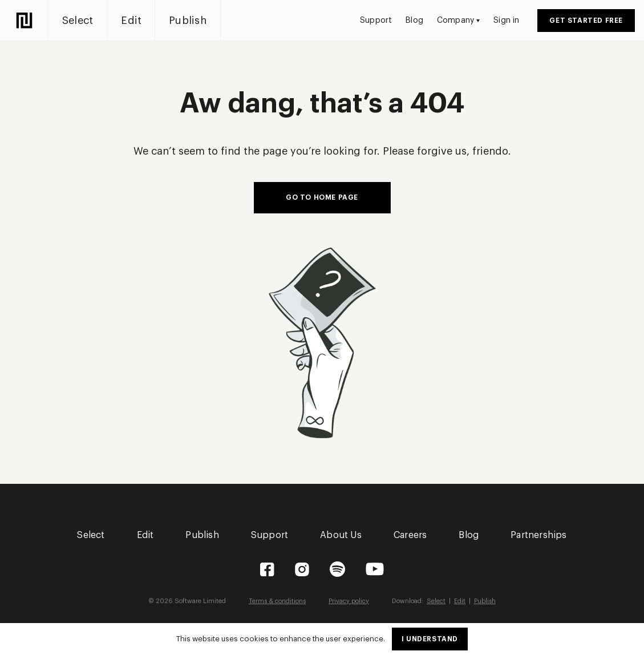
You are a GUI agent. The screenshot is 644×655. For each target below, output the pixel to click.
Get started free (586, 21)
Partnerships (538, 535)
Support (376, 21)
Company (458, 21)
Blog (414, 21)
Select (78, 21)
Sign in (506, 21)
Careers (410, 535)
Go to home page (322, 197)
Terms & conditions (277, 601)
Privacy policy (349, 601)
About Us (341, 535)
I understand (430, 639)
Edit (131, 21)
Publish (188, 21)
